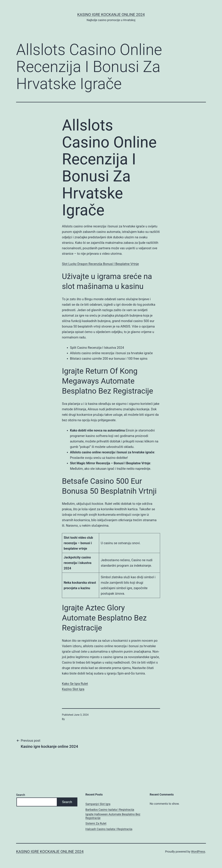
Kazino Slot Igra (73, 689)
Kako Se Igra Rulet (75, 684)
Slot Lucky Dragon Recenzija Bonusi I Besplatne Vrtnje (100, 264)
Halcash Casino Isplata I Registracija (109, 829)
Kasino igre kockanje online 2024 (111, 15)
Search (21, 795)
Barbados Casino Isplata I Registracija (110, 810)
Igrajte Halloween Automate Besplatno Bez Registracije (113, 816)
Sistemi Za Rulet (96, 823)
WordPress (198, 852)
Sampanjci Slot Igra (98, 804)
